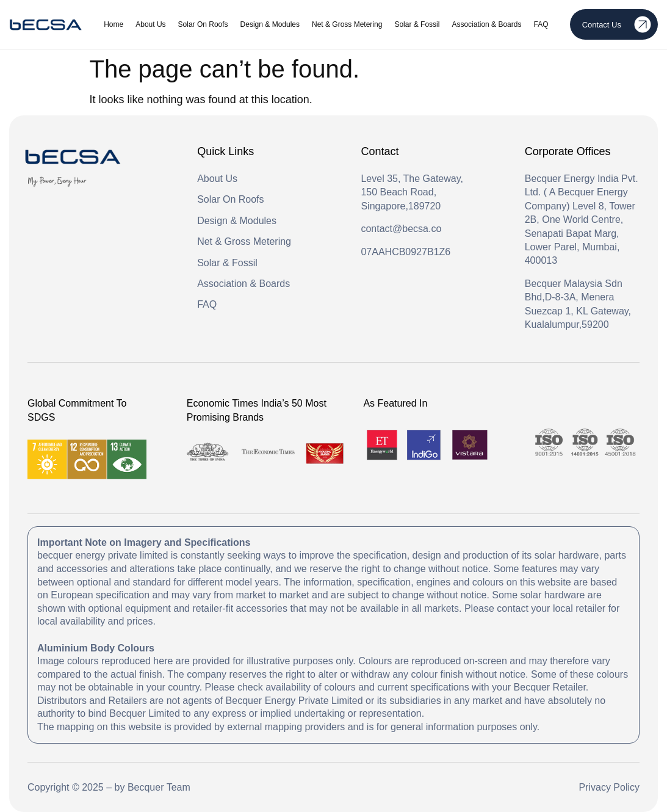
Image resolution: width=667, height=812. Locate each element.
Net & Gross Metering (347, 24)
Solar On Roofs (203, 24)
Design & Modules (270, 24)
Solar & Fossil (417, 24)
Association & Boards (486, 24)
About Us (150, 24)
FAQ (541, 24)
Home (114, 24)
